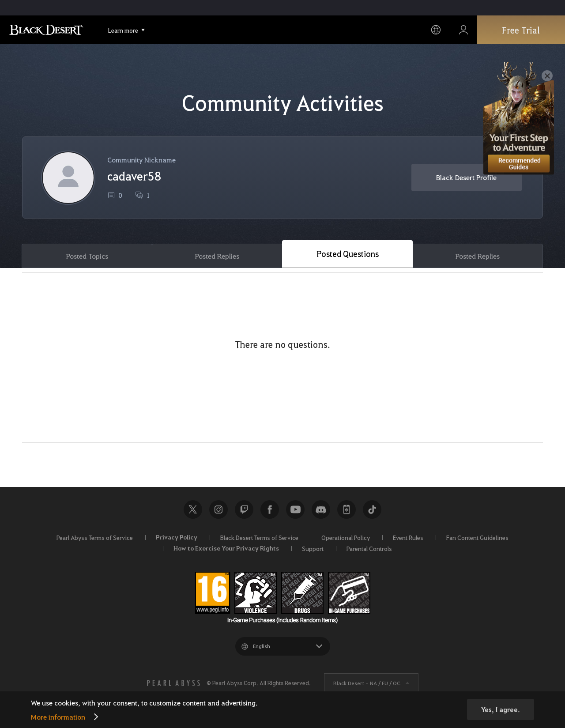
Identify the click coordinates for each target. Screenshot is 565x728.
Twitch (244, 509)
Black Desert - (367, 683)
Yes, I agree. (501, 709)
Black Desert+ (347, 509)
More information (58, 717)
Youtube (295, 509)
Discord (321, 509)
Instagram (218, 509)
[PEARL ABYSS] (173, 683)
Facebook (270, 509)
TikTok (372, 509)
